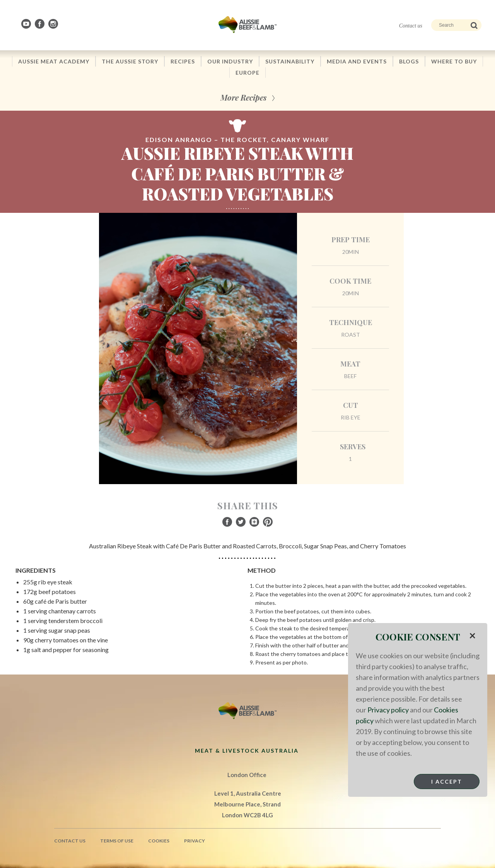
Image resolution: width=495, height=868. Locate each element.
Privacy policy (388, 710)
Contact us (411, 26)
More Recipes (243, 97)
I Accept (447, 782)
